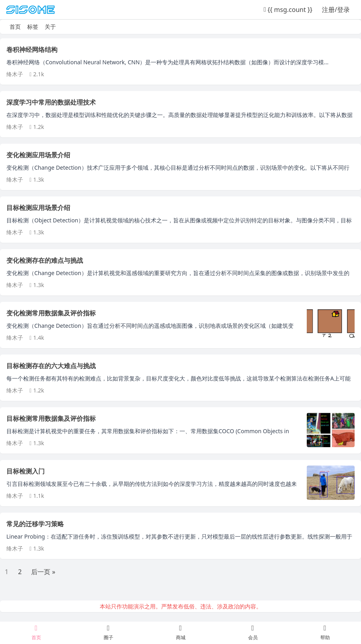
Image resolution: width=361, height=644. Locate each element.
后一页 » (43, 572)
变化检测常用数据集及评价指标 (51, 313)
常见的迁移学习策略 (35, 524)
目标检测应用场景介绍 (38, 208)
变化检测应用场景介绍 (38, 155)
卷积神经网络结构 (32, 50)
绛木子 (15, 74)
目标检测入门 (26, 471)
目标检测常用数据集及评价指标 (51, 418)
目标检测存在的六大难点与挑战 (51, 366)
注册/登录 (336, 10)
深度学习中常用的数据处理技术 (51, 102)
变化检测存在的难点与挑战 (45, 260)
